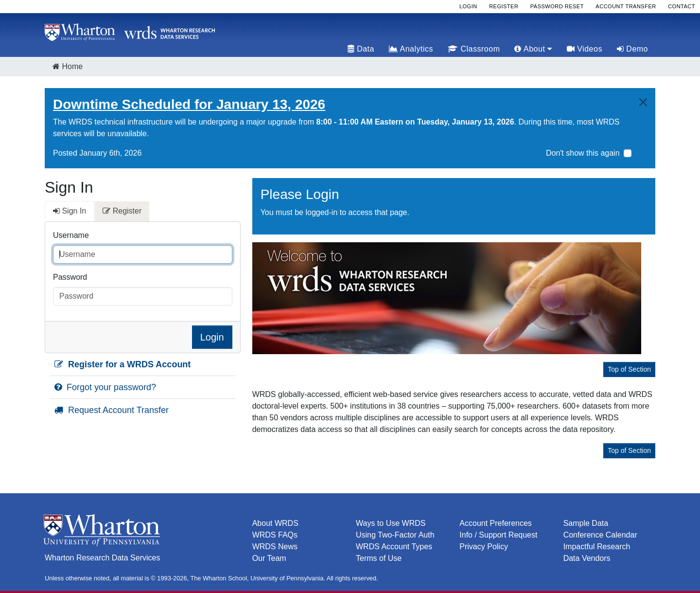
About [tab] (533, 49)
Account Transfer (626, 6)
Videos (585, 49)
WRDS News (275, 547)
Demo (632, 49)
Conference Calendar (600, 535)
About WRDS (275, 523)
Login (468, 6)
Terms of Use (379, 558)
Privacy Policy (484, 547)
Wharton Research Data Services (102, 558)
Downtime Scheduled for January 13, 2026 (189, 104)
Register (504, 6)
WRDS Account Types (394, 547)
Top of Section (629, 369)
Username (71, 235)
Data (361, 49)
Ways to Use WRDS (391, 523)
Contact (682, 6)
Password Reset (557, 6)
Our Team (269, 558)
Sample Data (586, 523)
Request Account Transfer (112, 410)
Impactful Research (597, 547)
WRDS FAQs (275, 535)
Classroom (474, 49)
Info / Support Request (498, 535)
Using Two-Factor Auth (395, 535)
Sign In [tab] (70, 211)
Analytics (411, 49)
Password (70, 277)
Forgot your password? (105, 387)
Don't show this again (583, 153)
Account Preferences (496, 523)
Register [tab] (122, 211)
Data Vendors (587, 558)
